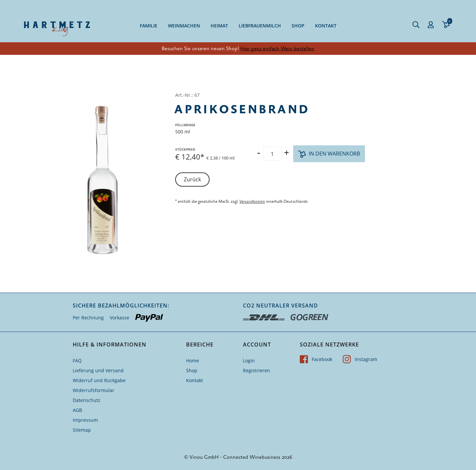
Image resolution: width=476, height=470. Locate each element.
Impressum (85, 420)
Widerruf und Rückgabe (99, 380)
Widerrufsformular (94, 390)
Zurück (192, 179)
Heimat (219, 26)
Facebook (316, 359)
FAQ (77, 361)
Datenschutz (87, 400)
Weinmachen (184, 26)
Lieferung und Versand (98, 370)
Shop (298, 26)
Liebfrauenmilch (260, 26)
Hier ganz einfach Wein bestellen (277, 49)
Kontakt (326, 26)
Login (249, 361)
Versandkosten (252, 201)
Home (193, 361)
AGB (77, 410)
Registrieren (257, 370)
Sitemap (82, 430)
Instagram (360, 359)
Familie (149, 26)
